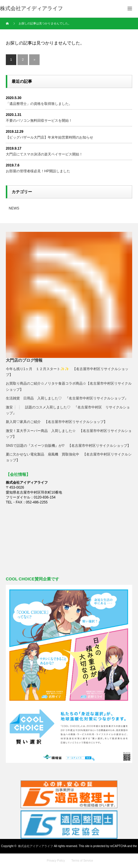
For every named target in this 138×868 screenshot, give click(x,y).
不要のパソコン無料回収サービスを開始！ (39, 121)
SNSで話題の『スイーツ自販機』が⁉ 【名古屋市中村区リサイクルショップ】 (68, 446)
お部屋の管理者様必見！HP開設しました (38, 171)
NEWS (14, 208)
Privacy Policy (56, 861)
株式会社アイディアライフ (36, 846)
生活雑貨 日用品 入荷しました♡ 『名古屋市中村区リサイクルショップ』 (67, 398)
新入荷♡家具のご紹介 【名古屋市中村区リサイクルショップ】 (58, 422)
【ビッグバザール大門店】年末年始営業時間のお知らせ (49, 137)
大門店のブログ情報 (24, 360)
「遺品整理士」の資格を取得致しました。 (39, 104)
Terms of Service (82, 861)
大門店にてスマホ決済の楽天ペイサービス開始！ (44, 154)
